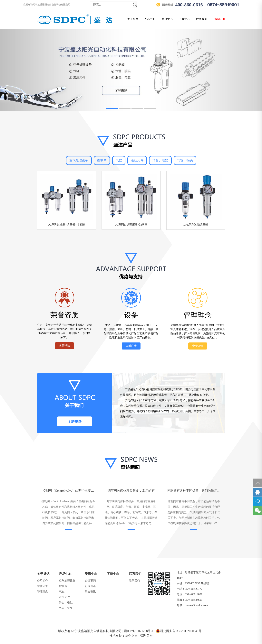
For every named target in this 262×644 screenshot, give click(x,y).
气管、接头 (185, 160)
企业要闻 (90, 581)
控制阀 (102, 160)
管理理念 (43, 592)
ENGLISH (219, 19)
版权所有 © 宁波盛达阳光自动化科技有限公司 (91, 631)
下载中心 (184, 19)
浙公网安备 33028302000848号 (180, 631)
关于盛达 (133, 19)
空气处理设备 (79, 160)
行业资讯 (90, 586)
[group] (131, 70)
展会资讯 (90, 592)
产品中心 (150, 19)
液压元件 (137, 160)
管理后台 (146, 636)
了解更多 (75, 421)
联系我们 (202, 19)
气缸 (119, 160)
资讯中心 (167, 19)
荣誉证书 (43, 586)
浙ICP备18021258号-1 (140, 631)
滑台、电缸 (160, 160)
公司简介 (43, 581)
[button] (112, 108)
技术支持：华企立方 (124, 636)
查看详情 (64, 346)
